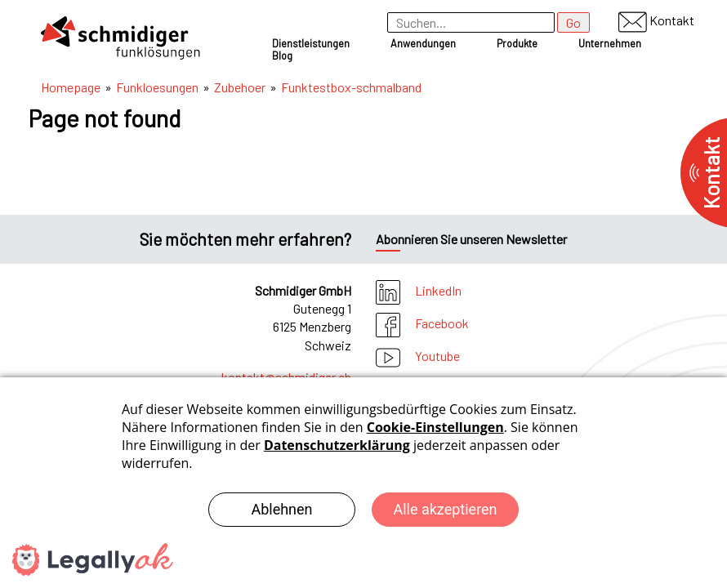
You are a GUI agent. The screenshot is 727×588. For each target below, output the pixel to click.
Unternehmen (610, 43)
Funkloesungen (157, 87)
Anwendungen (423, 43)
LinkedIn (419, 290)
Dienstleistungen (311, 43)
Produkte (517, 43)
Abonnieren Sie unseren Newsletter (471, 239)
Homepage (71, 87)
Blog (282, 56)
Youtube (418, 356)
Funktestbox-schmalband (351, 87)
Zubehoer (240, 87)
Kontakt (656, 20)
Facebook (422, 323)
